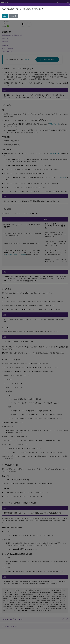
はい (5, 16)
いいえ (14, 16)
